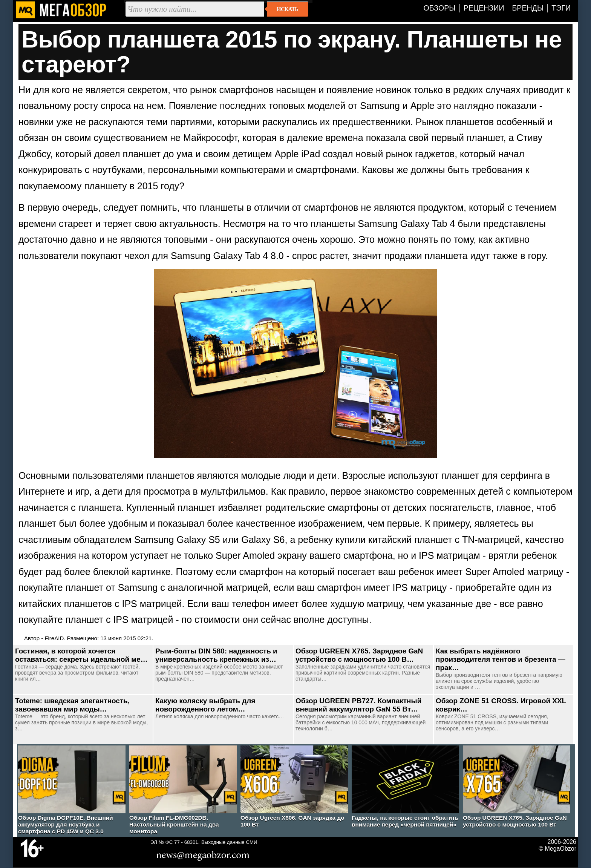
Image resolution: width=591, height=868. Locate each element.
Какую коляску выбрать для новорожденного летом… (205, 705)
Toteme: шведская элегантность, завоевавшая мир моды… (72, 705)
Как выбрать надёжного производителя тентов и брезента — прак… (501, 659)
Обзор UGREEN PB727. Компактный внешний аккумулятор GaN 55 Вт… (358, 705)
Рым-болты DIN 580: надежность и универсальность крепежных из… (216, 655)
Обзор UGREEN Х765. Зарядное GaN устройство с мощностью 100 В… (359, 655)
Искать (287, 9)
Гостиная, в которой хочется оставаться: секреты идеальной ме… (81, 655)
